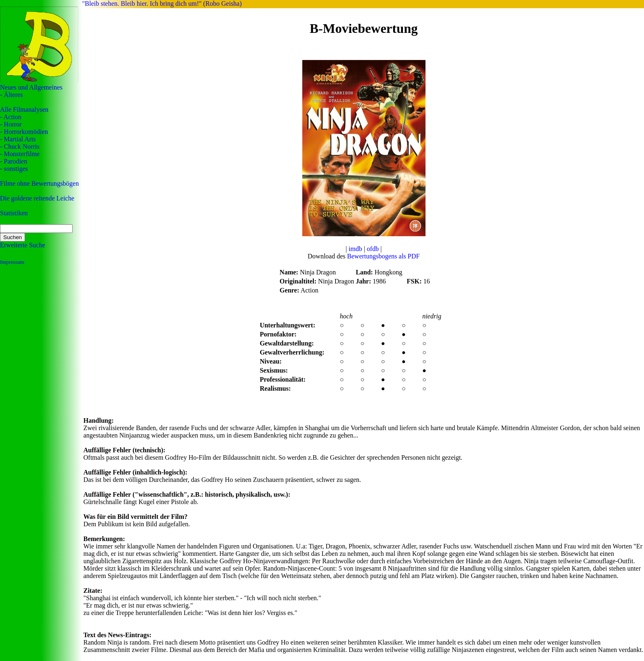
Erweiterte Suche (23, 245)
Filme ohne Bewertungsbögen (39, 183)
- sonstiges (14, 169)
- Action (11, 117)
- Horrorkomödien (24, 132)
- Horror (11, 124)
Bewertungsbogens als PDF (383, 256)
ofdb (373, 249)
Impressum (12, 262)
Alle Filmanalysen (24, 109)
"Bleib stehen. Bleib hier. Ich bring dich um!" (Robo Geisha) (162, 3)
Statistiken (14, 213)
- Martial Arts (18, 139)
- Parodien (14, 161)
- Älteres (11, 95)
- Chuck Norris (20, 146)
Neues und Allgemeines (31, 87)
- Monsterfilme (20, 154)
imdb (355, 249)
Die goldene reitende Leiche (37, 198)
